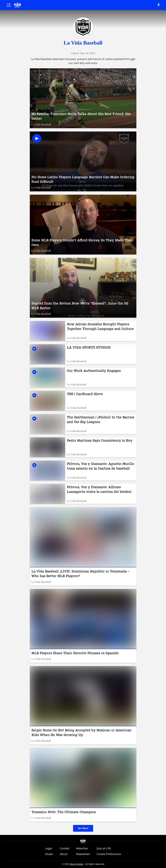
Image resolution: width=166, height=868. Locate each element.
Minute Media (77, 864)
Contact (65, 848)
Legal (49, 848)
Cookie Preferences (109, 854)
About (64, 854)
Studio (49, 854)
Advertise (82, 848)
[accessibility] (159, 5)
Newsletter (83, 854)
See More (83, 828)
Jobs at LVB (104, 848)
